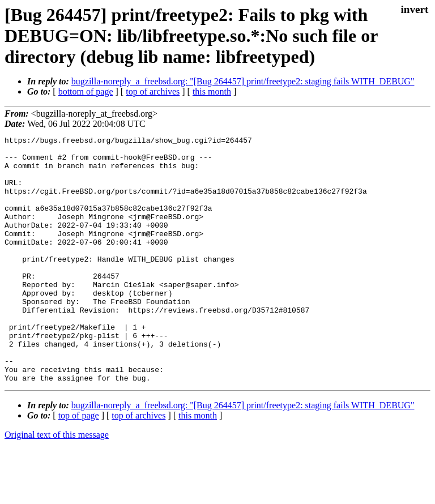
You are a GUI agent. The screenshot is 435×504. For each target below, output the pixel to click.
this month (212, 91)
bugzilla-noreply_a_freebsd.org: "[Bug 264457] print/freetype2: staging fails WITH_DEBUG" (243, 81)
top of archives (153, 91)
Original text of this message (57, 484)
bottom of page (86, 91)
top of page (79, 465)
